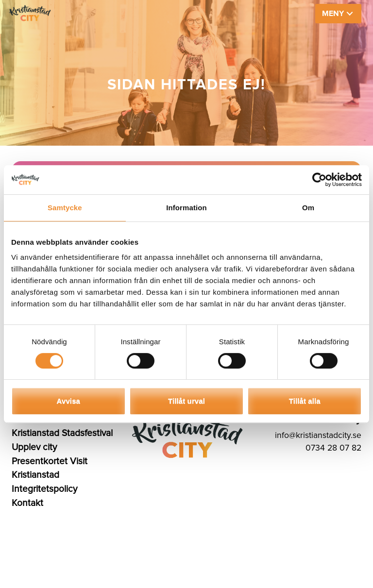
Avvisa (68, 401)
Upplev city (34, 447)
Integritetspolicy (44, 489)
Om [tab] (308, 208)
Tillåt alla (305, 401)
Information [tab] (186, 208)
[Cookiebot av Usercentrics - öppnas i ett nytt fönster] (319, 180)
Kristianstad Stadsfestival (62, 433)
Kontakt (27, 503)
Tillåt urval (186, 401)
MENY (333, 14)
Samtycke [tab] (65, 208)
